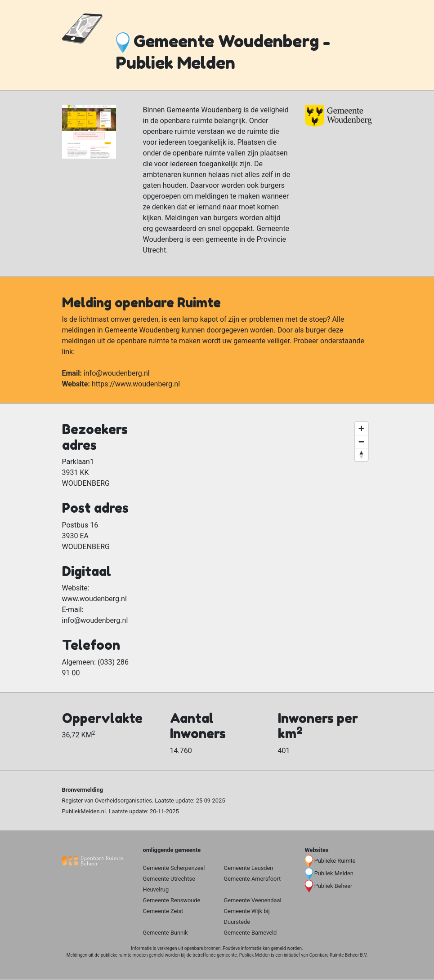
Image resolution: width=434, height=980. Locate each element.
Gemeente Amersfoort (253, 879)
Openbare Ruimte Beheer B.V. (339, 955)
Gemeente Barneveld (251, 933)
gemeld (278, 948)
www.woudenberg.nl (94, 599)
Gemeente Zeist (163, 911)
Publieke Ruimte (335, 861)
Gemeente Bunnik (166, 933)
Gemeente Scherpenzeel (174, 868)
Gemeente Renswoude (172, 900)
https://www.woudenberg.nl (136, 384)
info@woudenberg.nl (117, 373)
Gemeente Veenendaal (253, 900)
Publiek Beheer (333, 886)
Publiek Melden (334, 873)
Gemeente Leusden (249, 868)
